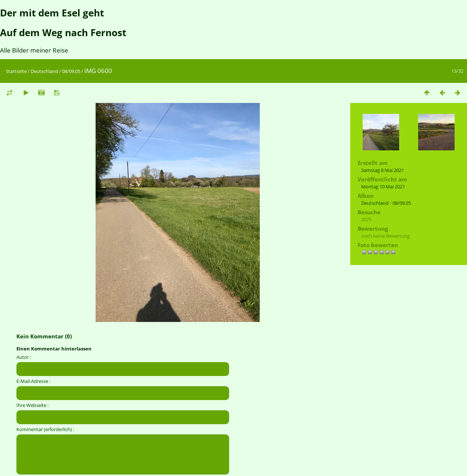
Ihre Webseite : (32, 405)
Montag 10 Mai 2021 (383, 187)
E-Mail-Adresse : (33, 381)
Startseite (16, 71)
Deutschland (44, 71)
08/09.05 (71, 71)
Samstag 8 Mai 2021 (383, 170)
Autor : (24, 357)
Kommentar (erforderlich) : (45, 429)
